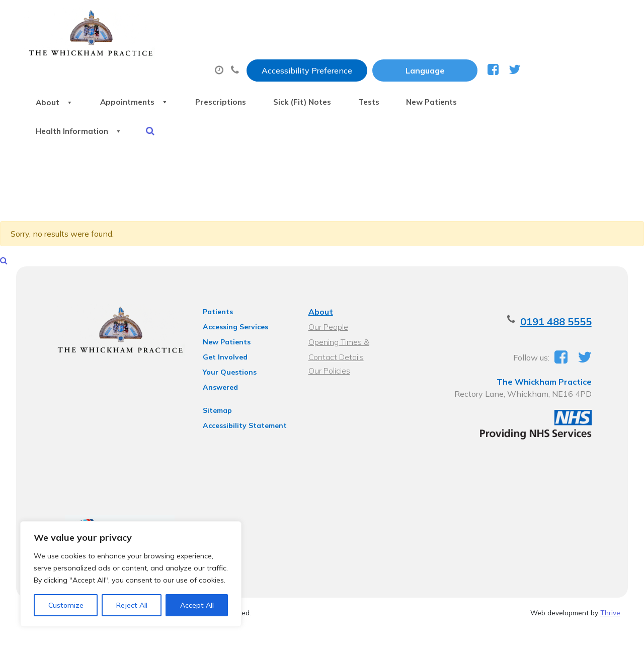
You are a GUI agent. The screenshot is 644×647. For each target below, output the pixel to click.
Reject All (132, 605)
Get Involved (223, 327)
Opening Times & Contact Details (354, 313)
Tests (517, 50)
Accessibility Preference (407, 19)
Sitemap (215, 367)
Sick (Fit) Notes (439, 50)
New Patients (166, 85)
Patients (215, 281)
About (158, 50)
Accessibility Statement (242, 382)
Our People (328, 297)
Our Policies (329, 340)
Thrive (610, 583)
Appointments (248, 50)
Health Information (274, 85)
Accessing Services (233, 297)
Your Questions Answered (246, 342)
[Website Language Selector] (525, 19)
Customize (66, 605)
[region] (131, 574)
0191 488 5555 (561, 291)
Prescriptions (346, 50)
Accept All (197, 605)
